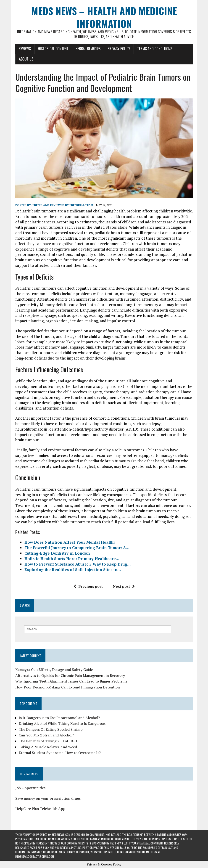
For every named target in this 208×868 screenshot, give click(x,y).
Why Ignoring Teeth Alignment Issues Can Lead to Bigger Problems (71, 681)
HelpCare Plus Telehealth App (40, 809)
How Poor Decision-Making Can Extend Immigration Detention (68, 687)
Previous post (88, 586)
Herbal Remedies (88, 49)
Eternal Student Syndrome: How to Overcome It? (60, 753)
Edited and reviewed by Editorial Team (63, 205)
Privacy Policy (119, 49)
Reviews (25, 49)
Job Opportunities (30, 788)
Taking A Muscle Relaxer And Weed (48, 747)
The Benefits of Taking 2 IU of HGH (48, 741)
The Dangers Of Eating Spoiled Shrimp (51, 729)
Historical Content (53, 49)
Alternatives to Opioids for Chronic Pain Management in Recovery (70, 675)
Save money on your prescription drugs (48, 798)
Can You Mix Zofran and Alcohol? (46, 735)
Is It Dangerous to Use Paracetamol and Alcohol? (59, 718)
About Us (26, 59)
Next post (124, 586)
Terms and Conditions (155, 49)
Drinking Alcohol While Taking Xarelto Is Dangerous (62, 723)
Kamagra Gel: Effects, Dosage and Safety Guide (54, 670)
